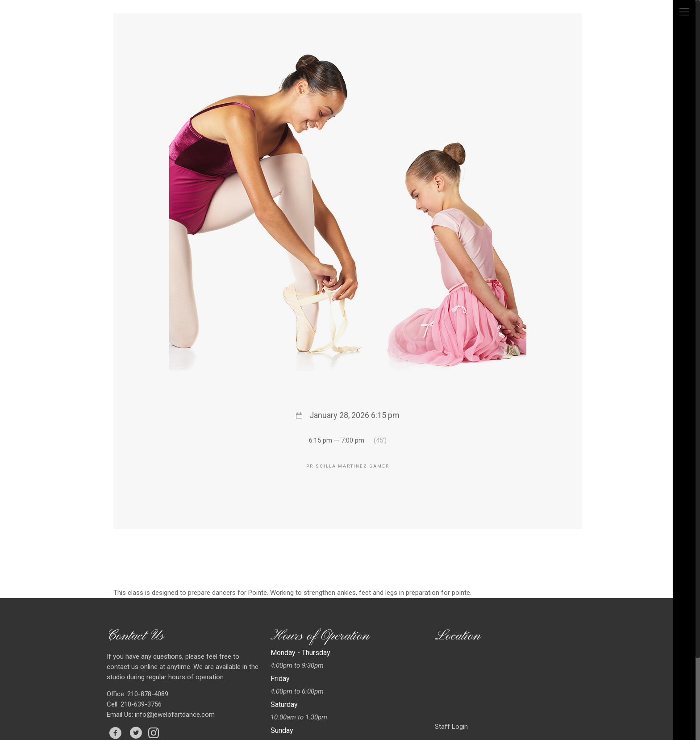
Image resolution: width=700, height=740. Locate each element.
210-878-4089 (147, 694)
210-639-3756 (140, 704)
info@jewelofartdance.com (175, 715)
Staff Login (451, 727)
